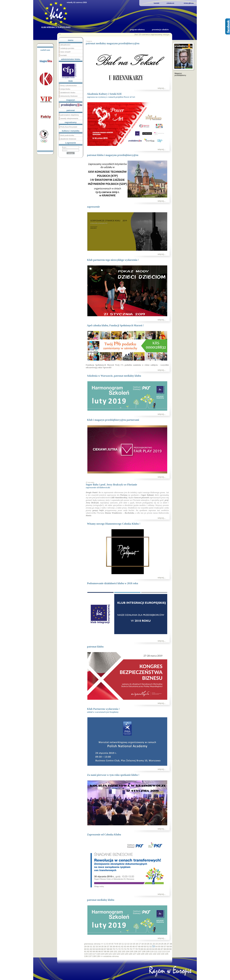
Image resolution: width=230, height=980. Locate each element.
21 (151, 944)
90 (171, 949)
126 (130, 954)
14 (131, 944)
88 (165, 949)
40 (117, 947)
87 (162, 949)
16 (137, 944)
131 (150, 954)
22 (154, 944)
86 (159, 949)
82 (148, 949)
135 (166, 954)
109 (148, 951)
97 (102, 951)
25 (162, 944)
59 (171, 947)
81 (145, 949)
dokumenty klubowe (69, 96)
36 (105, 947)
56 (162, 947)
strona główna (189, 3)
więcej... (162, 88)
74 (125, 949)
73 (122, 949)
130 (146, 954)
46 (134, 947)
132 (154, 954)
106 (136, 951)
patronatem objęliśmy (70, 115)
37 (108, 947)
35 (102, 947)
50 (145, 947)
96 (100, 951)
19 (145, 944)
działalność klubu (68, 93)
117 (94, 954)
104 (128, 951)
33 (97, 947)
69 (111, 949)
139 (98, 956)
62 (91, 949)
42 (122, 947)
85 (156, 949)
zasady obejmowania (69, 118)
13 (128, 944)
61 (88, 949)
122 (114, 954)
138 (94, 956)
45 (131, 947)
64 (97, 949)
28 (171, 944)
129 (142, 954)
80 (142, 949)
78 (136, 949)
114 (168, 951)
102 (119, 951)
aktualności (65, 45)
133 (158, 954)
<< (102, 944)
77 (134, 949)
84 (153, 949)
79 (139, 949)
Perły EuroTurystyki (69, 127)
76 (131, 949)
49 (142, 947)
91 (85, 951)
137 (90, 956)
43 (125, 947)
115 (86, 954)
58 (168, 947)
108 (144, 951)
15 (134, 944)
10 (120, 944)
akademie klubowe (68, 139)
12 (125, 944)
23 (157, 944)
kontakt (157, 3)
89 (168, 949)
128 (138, 954)
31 (91, 947)
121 (110, 954)
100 (111, 951)
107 (140, 951)
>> (102, 956)
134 (162, 954)
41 (119, 947)
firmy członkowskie (69, 85)
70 (114, 949)
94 (94, 951)
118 (98, 954)
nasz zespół (65, 52)
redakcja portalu (67, 48)
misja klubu (65, 89)
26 (165, 944)
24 (159, 944)
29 (85, 947)
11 (123, 944)
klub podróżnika (67, 135)
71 (117, 949)
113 (164, 951)
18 (142, 944)
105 (132, 951)
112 (160, 951)
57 (165, 947)
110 (152, 951)
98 (105, 951)
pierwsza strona (92, 944)
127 (134, 954)
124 (122, 954)
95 (97, 951)
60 (85, 949)
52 (151, 947)
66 (102, 949)
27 (168, 944)
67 (105, 949)
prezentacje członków (160, 30)
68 (108, 949)
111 (156, 951)
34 (100, 947)
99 (108, 951)
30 (88, 947)
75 (128, 949)
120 (106, 954)
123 (118, 954)
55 (159, 947)
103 (123, 951)
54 (156, 947)
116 (90, 954)
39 (114, 947)
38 (111, 947)
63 (94, 949)
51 (148, 947)
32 (94, 947)
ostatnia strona (111, 956)
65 (100, 949)
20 (148, 944)
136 (86, 956)
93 (91, 951)
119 (102, 954)
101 (115, 951)
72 (119, 949)
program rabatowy (137, 30)
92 (88, 951)
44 (128, 947)
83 (151, 949)
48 (139, 947)
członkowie (170, 3)
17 (140, 944)
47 (136, 947)
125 (126, 954)
